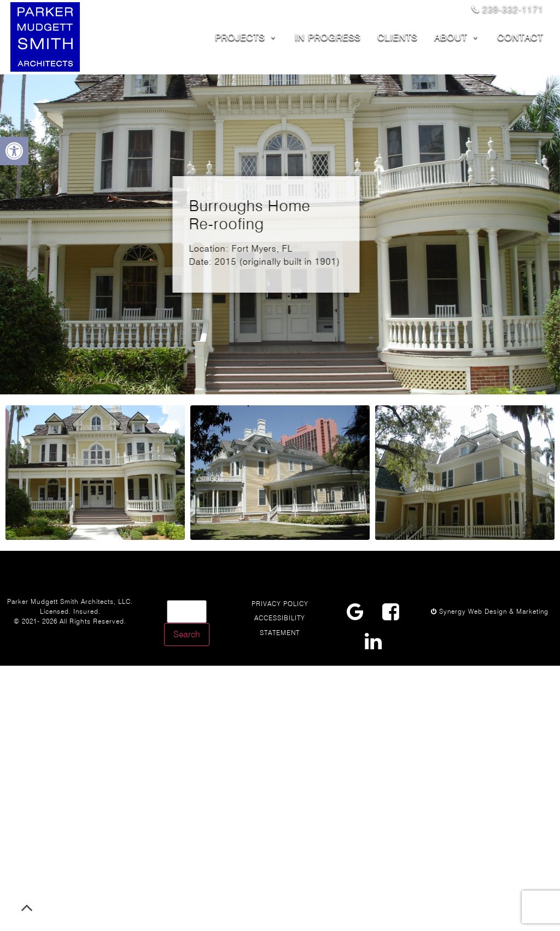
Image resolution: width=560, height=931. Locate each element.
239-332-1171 (508, 10)
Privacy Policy (280, 604)
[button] (14, 151)
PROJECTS (246, 37)
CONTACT (520, 37)
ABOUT (457, 37)
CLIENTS (397, 37)
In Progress (328, 37)
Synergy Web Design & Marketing (490, 611)
